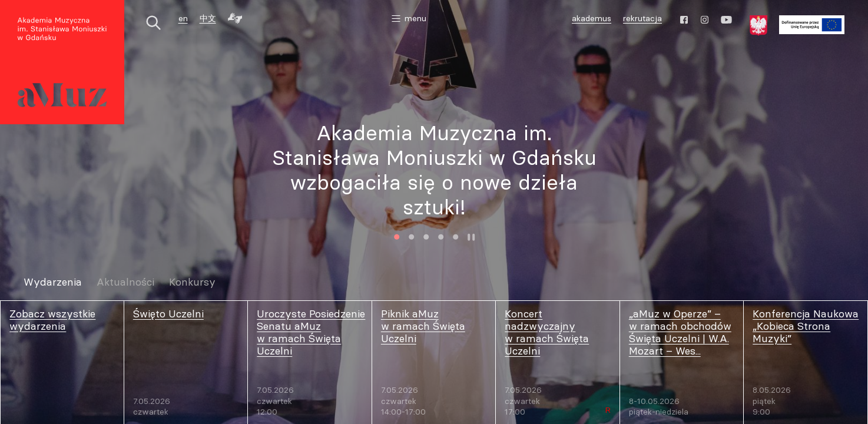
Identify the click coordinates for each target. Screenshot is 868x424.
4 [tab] (441, 237)
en (183, 18)
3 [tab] (427, 237)
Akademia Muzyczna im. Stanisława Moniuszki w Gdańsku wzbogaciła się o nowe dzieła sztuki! (434, 169)
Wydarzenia (53, 282)
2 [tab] (412, 237)
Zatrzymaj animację (472, 237)
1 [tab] (397, 237)
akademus (593, 20)
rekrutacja (642, 18)
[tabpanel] (434, 170)
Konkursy (192, 282)
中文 (208, 18)
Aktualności (125, 282)
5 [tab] (456, 237)
